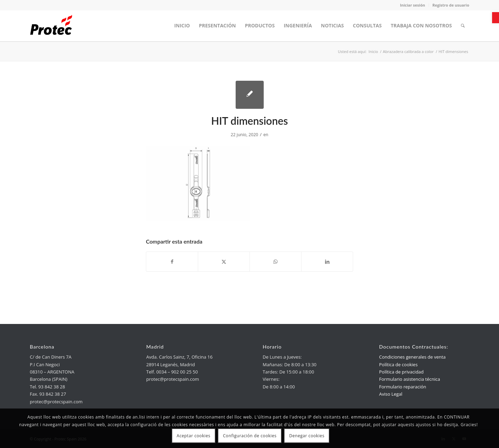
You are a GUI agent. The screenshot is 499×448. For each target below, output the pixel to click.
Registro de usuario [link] (451, 5)
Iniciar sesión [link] (413, 5)
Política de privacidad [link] (401, 372)
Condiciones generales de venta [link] (412, 357)
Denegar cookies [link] (307, 436)
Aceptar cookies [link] (194, 436)
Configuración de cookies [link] (250, 436)
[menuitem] (182, 26)
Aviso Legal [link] (391, 394)
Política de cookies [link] (398, 364)
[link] (496, 18)
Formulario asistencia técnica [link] (410, 379)
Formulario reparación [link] (403, 387)
